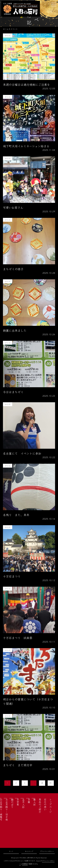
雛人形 (34, 802)
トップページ (50, 806)
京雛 (29, 801)
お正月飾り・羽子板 (7, 809)
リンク (11, 851)
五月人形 (23, 803)
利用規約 (25, 864)
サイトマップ (29, 851)
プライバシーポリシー (47, 851)
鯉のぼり (12, 803)
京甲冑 (18, 802)
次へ (51, 783)
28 (42, 783)
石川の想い (45, 804)
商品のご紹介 (40, 806)
